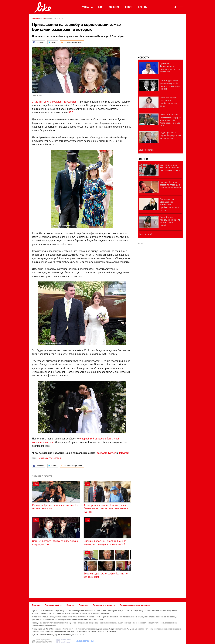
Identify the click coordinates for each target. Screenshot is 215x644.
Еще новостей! (147, 150)
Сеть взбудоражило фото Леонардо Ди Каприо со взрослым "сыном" (170, 85)
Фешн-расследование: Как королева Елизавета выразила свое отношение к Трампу (106, 508)
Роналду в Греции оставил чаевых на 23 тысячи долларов (55, 507)
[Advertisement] (55, 569)
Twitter (112, 453)
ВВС (71, 112)
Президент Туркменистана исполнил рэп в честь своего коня (170, 67)
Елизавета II (55, 458)
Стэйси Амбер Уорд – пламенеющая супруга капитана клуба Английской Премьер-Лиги (171, 120)
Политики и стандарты (104, 605)
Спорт (129, 7)
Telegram (124, 453)
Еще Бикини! (145, 234)
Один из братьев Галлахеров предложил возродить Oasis (55, 543)
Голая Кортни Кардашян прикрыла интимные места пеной (170, 221)
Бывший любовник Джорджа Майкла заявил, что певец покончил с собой (105, 543)
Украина (87, 7)
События (114, 7)
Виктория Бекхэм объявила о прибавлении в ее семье (169, 102)
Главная (35, 18)
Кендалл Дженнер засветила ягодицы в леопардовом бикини (170, 185)
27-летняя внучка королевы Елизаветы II (55, 102)
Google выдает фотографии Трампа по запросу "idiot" (106, 575)
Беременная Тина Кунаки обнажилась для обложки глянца (170, 168)
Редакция (83, 605)
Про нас (36, 605)
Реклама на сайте (53, 605)
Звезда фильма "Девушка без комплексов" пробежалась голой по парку (169, 205)
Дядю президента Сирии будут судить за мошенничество (170, 135)
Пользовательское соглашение (135, 605)
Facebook (101, 453)
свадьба (44, 458)
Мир (101, 7)
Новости (144, 58)
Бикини (143, 7)
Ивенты (70, 605)
